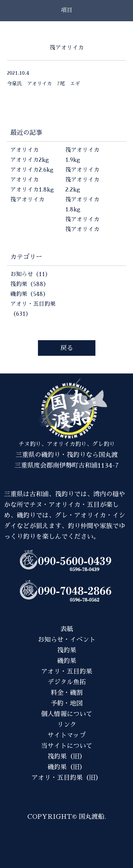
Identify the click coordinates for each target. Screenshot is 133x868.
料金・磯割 (67, 693)
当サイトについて (67, 746)
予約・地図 (67, 703)
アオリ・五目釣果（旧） (67, 778)
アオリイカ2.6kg (32, 170)
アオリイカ (24, 150)
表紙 (67, 629)
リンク (67, 725)
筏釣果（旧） (67, 756)
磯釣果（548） (29, 294)
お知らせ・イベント (67, 640)
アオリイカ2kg (30, 160)
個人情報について (67, 714)
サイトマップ (67, 735)
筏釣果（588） (30, 284)
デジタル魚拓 (67, 682)
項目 (67, 10)
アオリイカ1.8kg (32, 190)
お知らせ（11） (31, 274)
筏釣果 (67, 650)
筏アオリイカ (27, 200)
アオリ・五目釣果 (67, 672)
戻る (67, 348)
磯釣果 (67, 661)
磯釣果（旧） (67, 767)
